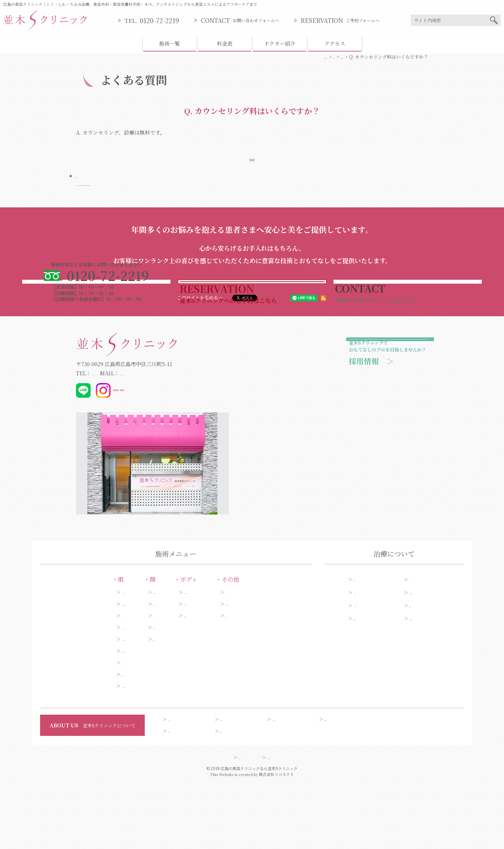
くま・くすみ (66, 727)
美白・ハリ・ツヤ (71, 738)
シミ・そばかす (68, 656)
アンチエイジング (70, 692)
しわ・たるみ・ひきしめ (78, 668)
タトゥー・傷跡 (293, 668)
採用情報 (335, 783)
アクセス (335, 44)
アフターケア (367, 670)
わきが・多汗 (213, 668)
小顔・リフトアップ (151, 668)
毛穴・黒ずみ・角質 (73, 715)
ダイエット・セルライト (224, 656)
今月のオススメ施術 (430, 657)
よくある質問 (423, 683)
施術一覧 (170, 44)
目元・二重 (142, 656)
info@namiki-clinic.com (179, 437)
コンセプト (180, 783)
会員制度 (230, 795)
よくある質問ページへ (252, 163)
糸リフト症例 (367, 657)
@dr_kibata (184, 455)
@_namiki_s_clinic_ (140, 455)
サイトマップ (219, 822)
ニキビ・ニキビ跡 (71, 703)
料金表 (225, 44)
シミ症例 (419, 644)
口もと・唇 (142, 703)
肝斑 (57, 680)
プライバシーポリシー (281, 822)
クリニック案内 (288, 783)
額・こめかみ (144, 692)
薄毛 (282, 680)
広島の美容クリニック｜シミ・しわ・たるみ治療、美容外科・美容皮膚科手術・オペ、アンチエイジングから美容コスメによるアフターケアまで (130, 4)
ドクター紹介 (280, 44)
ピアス (284, 656)
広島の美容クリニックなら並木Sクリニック (259, 833)
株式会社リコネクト (276, 839)
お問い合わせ (182, 795)
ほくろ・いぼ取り (71, 750)
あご (135, 680)
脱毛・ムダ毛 (213, 680)
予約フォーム (367, 683)
